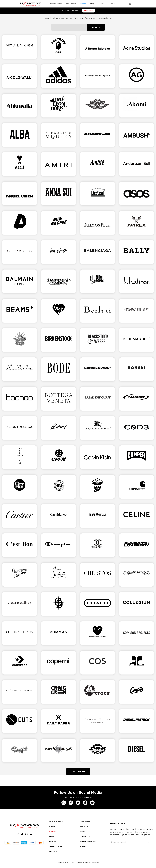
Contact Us (85, 837)
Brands (52, 832)
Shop (51, 837)
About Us (84, 827)
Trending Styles (56, 846)
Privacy (83, 846)
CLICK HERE (89, 11)
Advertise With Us (88, 842)
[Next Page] (78, 772)
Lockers (53, 851)
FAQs (82, 832)
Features (53, 842)
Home (52, 827)
